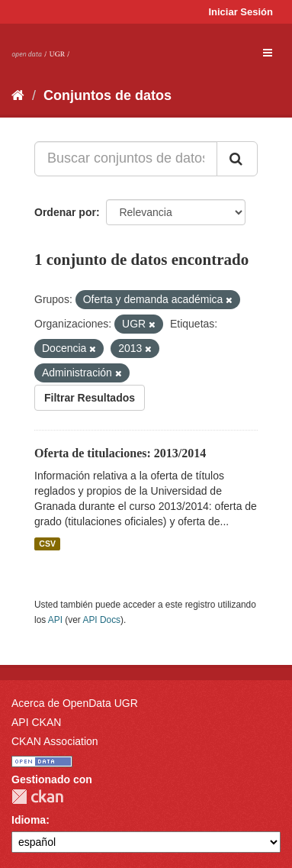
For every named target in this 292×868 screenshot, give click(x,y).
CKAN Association (55, 741)
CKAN (37, 797)
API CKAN (36, 722)
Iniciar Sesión (241, 12)
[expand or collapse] (268, 53)
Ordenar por (65, 212)
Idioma (29, 820)
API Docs (101, 620)
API (55, 620)
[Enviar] (237, 159)
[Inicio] (18, 95)
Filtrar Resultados (90, 398)
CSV (47, 544)
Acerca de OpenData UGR (75, 703)
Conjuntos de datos (107, 95)
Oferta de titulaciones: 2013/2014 (120, 453)
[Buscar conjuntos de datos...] (126, 159)
